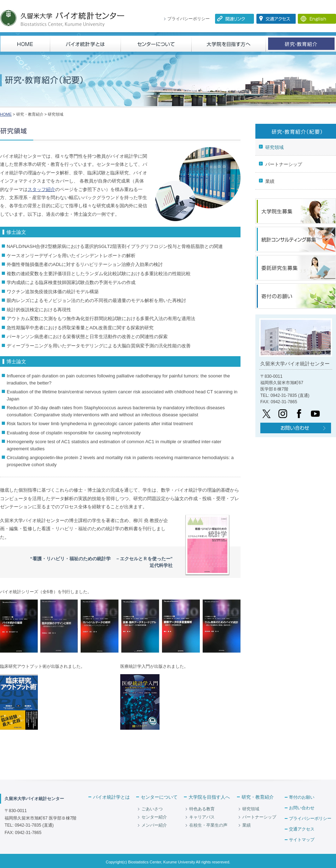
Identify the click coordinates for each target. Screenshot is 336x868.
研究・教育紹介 (258, 797)
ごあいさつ (152, 809)
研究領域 (274, 147)
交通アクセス (302, 829)
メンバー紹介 (154, 825)
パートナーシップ (284, 164)
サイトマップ (302, 840)
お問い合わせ (302, 808)
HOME (6, 114)
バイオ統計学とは (111, 797)
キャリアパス (202, 817)
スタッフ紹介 (41, 189)
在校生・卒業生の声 (208, 825)
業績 (270, 181)
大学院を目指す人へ (209, 797)
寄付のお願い (302, 797)
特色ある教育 (202, 809)
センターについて (159, 797)
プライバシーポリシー (189, 19)
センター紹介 (154, 817)
